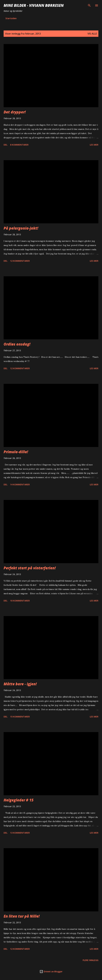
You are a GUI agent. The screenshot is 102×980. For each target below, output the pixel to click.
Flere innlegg (91, 960)
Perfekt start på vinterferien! (30, 568)
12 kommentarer (20, 261)
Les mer (94, 145)
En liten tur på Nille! (22, 916)
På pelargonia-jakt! (21, 228)
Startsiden (11, 18)
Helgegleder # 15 (19, 800)
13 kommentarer (20, 833)
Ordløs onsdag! (17, 344)
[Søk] (89, 5)
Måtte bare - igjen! (20, 684)
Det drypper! (15, 112)
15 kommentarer (20, 717)
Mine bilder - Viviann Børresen (34, 5)
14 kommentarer (20, 484)
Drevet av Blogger (51, 971)
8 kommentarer (19, 145)
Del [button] (6, 145)
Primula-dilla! (16, 452)
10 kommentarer (20, 601)
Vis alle (92, 34)
